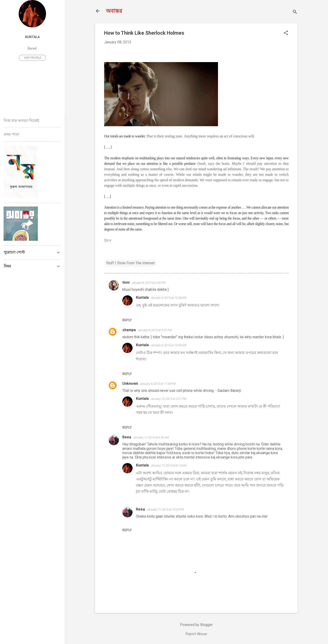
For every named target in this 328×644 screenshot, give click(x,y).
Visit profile (32, 58)
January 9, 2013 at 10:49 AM (168, 345)
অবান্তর (114, 11)
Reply (127, 320)
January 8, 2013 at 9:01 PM (155, 330)
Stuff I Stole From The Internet (130, 263)
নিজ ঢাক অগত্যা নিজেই (21, 121)
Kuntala (142, 297)
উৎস (108, 241)
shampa (129, 330)
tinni (126, 282)
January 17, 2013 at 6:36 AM (151, 437)
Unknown (130, 384)
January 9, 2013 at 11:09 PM (158, 384)
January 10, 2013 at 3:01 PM (168, 399)
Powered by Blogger (196, 625)
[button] (286, 33)
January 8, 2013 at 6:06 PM (149, 283)
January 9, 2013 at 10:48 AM (168, 298)
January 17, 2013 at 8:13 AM (168, 465)
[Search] (295, 12)
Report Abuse (196, 634)
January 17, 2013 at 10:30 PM (165, 509)
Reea (127, 437)
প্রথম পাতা (11, 134)
